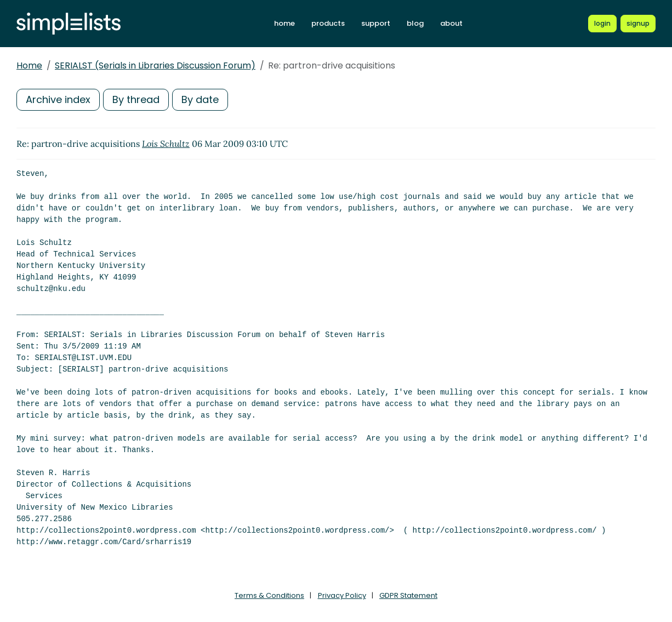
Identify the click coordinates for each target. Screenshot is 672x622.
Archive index (58, 99)
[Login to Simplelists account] (602, 24)
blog (415, 23)
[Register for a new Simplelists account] (638, 24)
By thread (136, 99)
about (451, 23)
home (284, 23)
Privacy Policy (342, 595)
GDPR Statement (408, 595)
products (328, 23)
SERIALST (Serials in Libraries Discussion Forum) (155, 65)
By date (200, 99)
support (376, 23)
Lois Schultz (166, 144)
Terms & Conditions (269, 595)
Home (29, 65)
